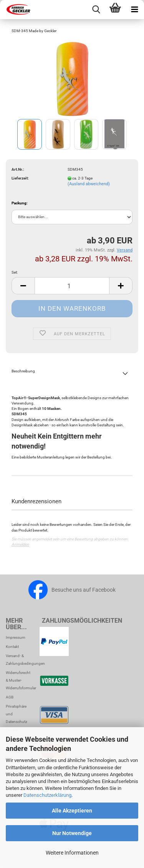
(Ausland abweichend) (89, 184)
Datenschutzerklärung (47, 795)
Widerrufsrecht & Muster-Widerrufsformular (18, 680)
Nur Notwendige (72, 833)
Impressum (16, 637)
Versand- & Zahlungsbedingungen (18, 660)
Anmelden (20, 544)
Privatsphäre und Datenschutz (17, 714)
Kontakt (12, 647)
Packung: (20, 203)
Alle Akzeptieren (72, 811)
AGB (10, 697)
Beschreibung (23, 371)
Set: (15, 272)
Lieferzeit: (20, 178)
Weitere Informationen (72, 853)
